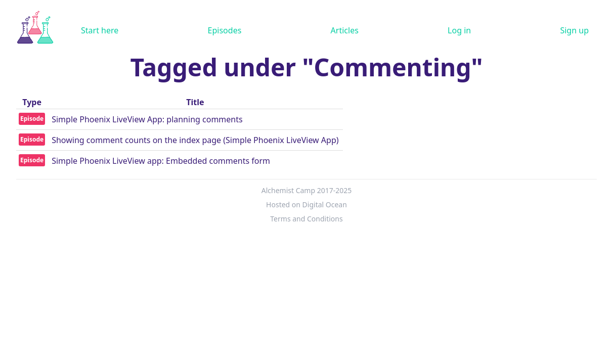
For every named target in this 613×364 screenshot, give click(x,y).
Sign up (574, 30)
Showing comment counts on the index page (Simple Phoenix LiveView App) (195, 140)
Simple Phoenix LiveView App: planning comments (147, 119)
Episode (32, 119)
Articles (345, 30)
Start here (100, 30)
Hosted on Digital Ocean (306, 204)
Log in (459, 30)
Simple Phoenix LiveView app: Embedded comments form (161, 161)
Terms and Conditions (306, 219)
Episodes (225, 30)
